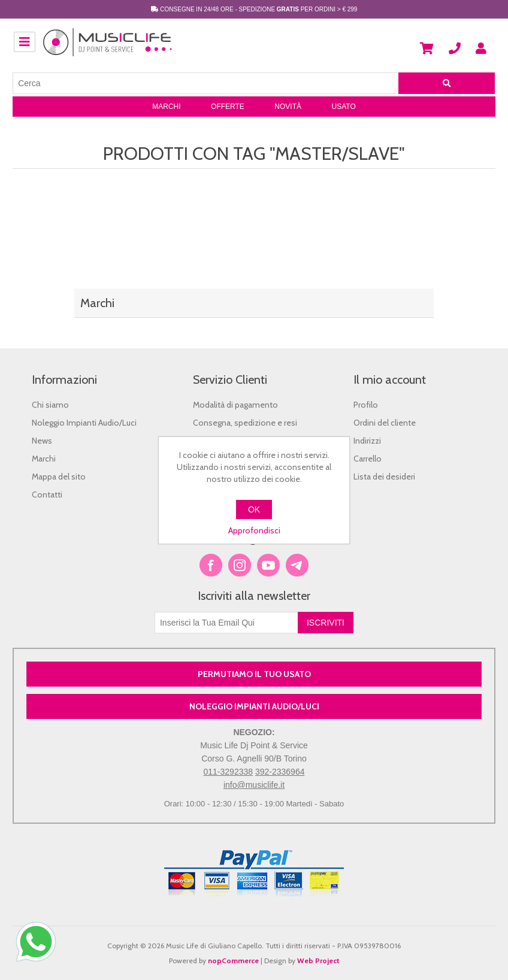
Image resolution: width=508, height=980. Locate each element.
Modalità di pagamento (235, 405)
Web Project (318, 961)
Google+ (297, 565)
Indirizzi (367, 441)
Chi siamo (50, 405)
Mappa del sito (59, 477)
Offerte (228, 107)
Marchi (166, 107)
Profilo (366, 405)
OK (254, 509)
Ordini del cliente (385, 423)
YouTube (268, 565)
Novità (288, 107)
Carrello (368, 459)
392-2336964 (280, 772)
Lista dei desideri (384, 477)
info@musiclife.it (254, 785)
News (42, 441)
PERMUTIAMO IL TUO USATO (254, 674)
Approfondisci (254, 530)
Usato (343, 107)
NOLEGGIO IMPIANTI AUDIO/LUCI (254, 706)
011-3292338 (229, 772)
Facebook (211, 565)
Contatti (47, 494)
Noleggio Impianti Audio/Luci (84, 423)
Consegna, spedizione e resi (245, 423)
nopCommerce (233, 961)
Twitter (240, 565)
